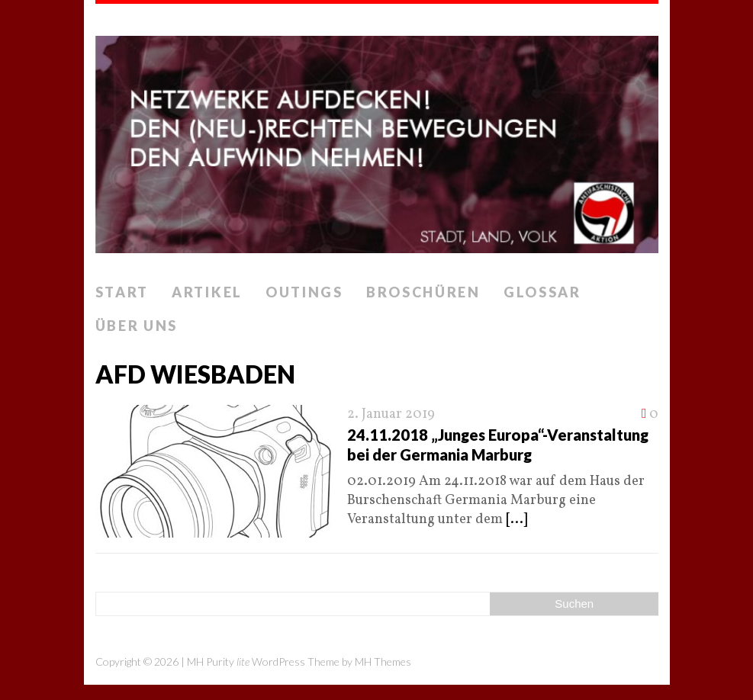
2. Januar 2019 (391, 414)
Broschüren (423, 292)
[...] (516, 520)
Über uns (137, 326)
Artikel (207, 292)
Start (122, 292)
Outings (304, 292)
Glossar (542, 292)
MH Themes (383, 661)
